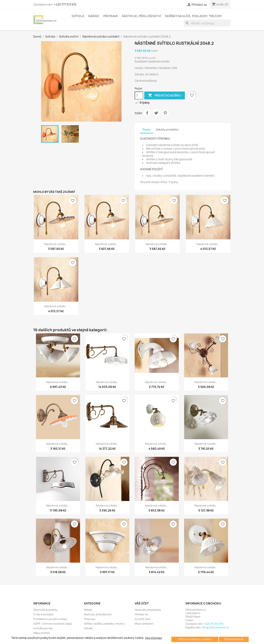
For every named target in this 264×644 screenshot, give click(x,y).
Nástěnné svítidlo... (56, 244)
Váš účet (142, 603)
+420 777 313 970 (65, 4)
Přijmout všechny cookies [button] (195, 639)
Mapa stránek (42, 633)
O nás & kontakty (43, 614)
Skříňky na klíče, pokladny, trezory (194, 16)
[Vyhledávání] (207, 23)
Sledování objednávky (148, 610)
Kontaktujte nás (43, 628)
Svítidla (78, 16)
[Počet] (139, 95)
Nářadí (94, 16)
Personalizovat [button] (234, 639)
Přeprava (110, 16)
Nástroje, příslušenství (141, 16)
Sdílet (147, 113)
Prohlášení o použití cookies (50, 619)
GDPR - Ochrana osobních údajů (53, 624)
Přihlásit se (141, 614)
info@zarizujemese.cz (215, 627)
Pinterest (165, 113)
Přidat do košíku (165, 95)
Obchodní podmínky (45, 610)
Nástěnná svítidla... (107, 382)
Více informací (153, 638)
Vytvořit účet (143, 619)
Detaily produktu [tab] (167, 130)
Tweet (156, 113)
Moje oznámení (144, 624)
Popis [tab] (146, 130)
